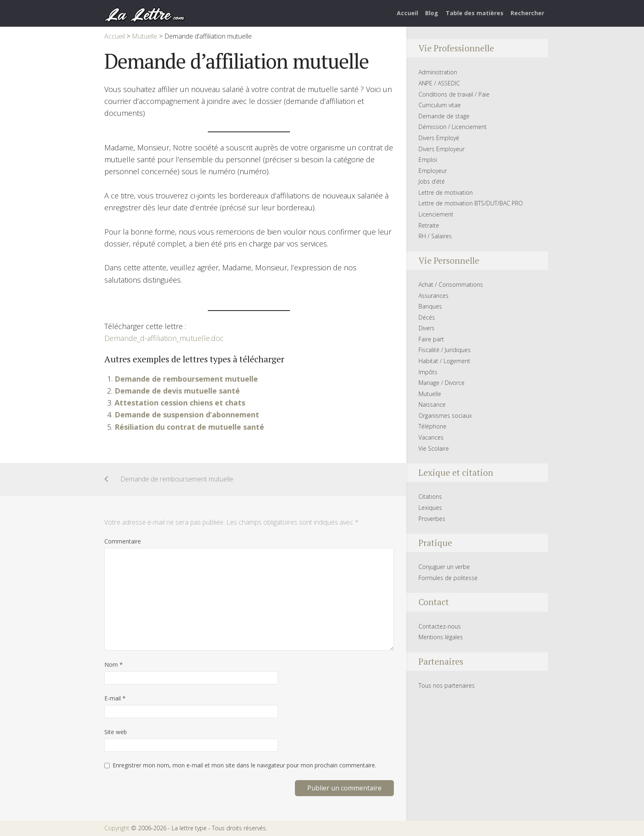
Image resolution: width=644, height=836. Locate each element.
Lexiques (430, 508)
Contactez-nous (440, 626)
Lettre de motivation (446, 192)
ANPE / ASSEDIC (439, 83)
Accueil (407, 13)
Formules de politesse (448, 578)
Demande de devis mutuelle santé (177, 391)
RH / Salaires (435, 236)
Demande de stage (444, 116)
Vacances (431, 437)
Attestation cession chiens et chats (180, 403)
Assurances (434, 296)
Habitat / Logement (444, 361)
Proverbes (432, 519)
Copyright (117, 828)
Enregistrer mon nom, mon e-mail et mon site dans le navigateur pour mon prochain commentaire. (244, 765)
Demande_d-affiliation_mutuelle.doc (164, 338)
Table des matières (475, 13)
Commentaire (123, 541)
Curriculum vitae (440, 105)
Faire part (431, 339)
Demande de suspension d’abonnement (187, 415)
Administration (438, 72)
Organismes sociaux (445, 416)
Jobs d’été (432, 181)
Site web (116, 732)
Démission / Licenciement (453, 127)
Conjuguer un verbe (444, 567)
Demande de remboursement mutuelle (186, 379)
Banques (430, 306)
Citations (430, 496)
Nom (114, 664)
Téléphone (432, 426)
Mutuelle (430, 394)
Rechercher (527, 13)
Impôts (428, 372)
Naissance (432, 404)
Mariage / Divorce (442, 383)
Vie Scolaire (434, 448)
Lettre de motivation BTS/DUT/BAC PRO (471, 203)
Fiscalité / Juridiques (445, 350)
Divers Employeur (442, 149)
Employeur (433, 171)
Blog (432, 13)
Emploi (428, 160)
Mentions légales (441, 637)
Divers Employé (439, 138)
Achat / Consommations (451, 284)
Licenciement (436, 214)
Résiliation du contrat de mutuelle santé (189, 427)
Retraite (429, 225)
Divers (427, 328)
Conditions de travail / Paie (454, 94)
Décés (427, 317)
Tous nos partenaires (447, 685)
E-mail (115, 698)
